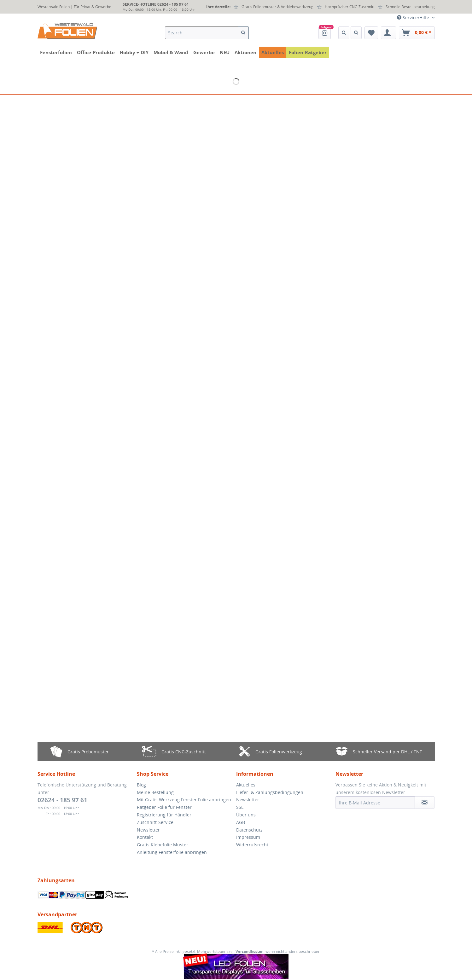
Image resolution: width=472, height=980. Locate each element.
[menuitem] (207, 36)
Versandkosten (250, 951)
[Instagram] (325, 33)
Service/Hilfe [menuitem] (414, 17)
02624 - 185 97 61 (62, 800)
